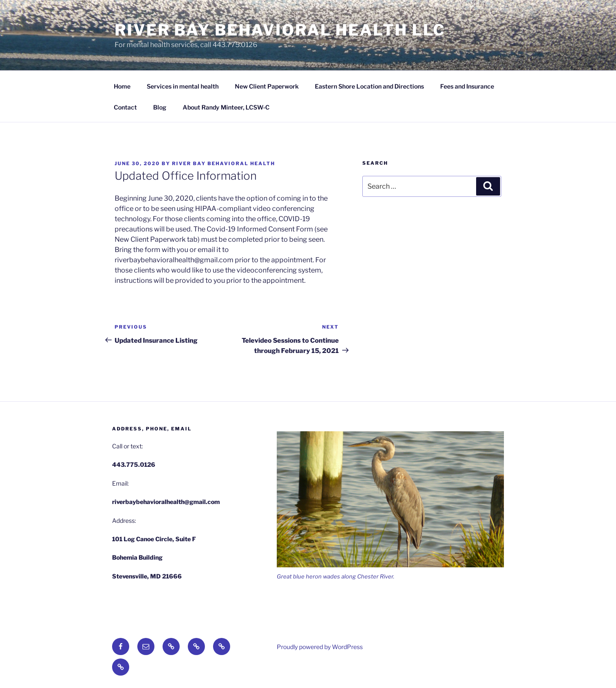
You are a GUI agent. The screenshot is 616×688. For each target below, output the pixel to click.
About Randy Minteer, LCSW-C (226, 107)
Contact (125, 107)
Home (122, 86)
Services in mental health (183, 86)
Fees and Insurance (467, 86)
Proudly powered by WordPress (320, 647)
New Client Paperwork (267, 86)
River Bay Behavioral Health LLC (280, 30)
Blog (160, 107)
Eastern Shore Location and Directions (369, 86)
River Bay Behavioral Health (224, 163)
